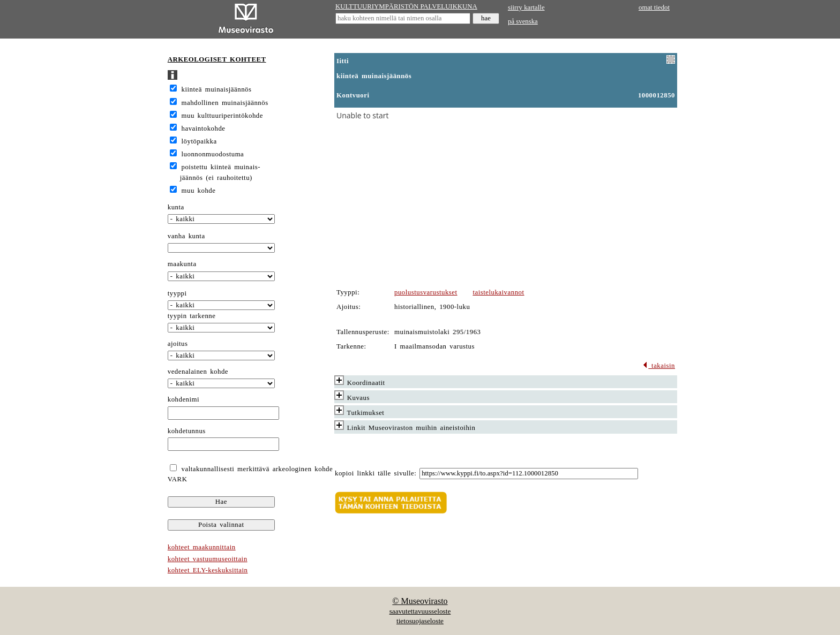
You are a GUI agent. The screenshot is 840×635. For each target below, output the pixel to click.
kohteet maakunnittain (202, 547)
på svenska (523, 21)
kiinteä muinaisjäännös (217, 89)
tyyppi (177, 293)
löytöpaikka (199, 141)
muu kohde (199, 191)
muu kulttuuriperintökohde (222, 116)
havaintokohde (204, 128)
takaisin (659, 366)
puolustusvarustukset (426, 292)
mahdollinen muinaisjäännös (225, 103)
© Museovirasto (420, 601)
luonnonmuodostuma (213, 154)
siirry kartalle (526, 7)
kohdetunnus (187, 431)
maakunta (182, 264)
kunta (176, 207)
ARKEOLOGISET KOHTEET (217, 59)
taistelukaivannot (498, 292)
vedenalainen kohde (198, 372)
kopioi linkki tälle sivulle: (376, 473)
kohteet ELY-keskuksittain (208, 570)
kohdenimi (183, 399)
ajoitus (178, 344)
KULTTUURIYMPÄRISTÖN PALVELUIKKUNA (406, 6)
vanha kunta (186, 236)
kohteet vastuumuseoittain (208, 559)
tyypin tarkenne (192, 316)
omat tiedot (654, 7)
